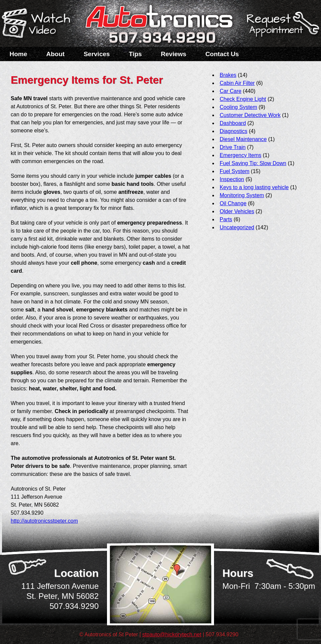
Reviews (174, 54)
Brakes (228, 75)
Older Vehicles (237, 211)
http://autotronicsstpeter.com (44, 521)
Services (97, 54)
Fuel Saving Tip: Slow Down (253, 163)
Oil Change (233, 203)
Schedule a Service (282, 28)
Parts (226, 219)
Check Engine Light (243, 99)
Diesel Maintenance (243, 139)
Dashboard (233, 123)
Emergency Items (240, 155)
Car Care (231, 91)
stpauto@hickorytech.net (172, 634)
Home (19, 54)
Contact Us (222, 54)
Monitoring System (242, 195)
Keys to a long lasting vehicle (254, 187)
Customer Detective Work (250, 115)
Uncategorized (237, 227)
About (55, 54)
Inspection (232, 179)
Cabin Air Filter (237, 83)
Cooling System (238, 107)
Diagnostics (234, 131)
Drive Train (233, 147)
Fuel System (235, 171)
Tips (135, 54)
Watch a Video (39, 24)
